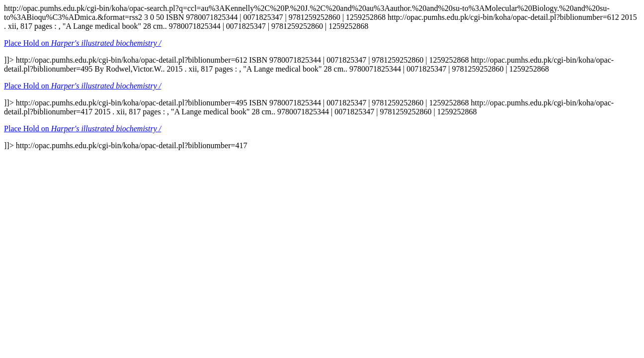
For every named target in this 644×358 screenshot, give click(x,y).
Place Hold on (82, 43)
